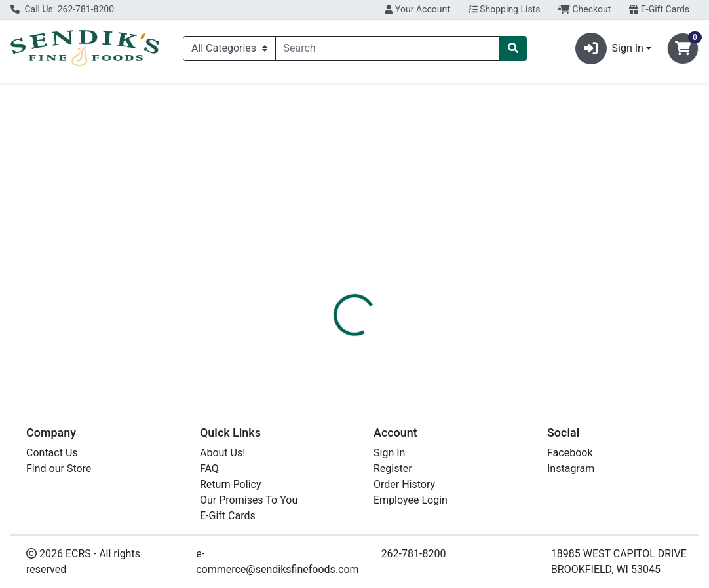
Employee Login (411, 500)
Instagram (571, 469)
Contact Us (52, 453)
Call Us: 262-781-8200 (62, 9)
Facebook (570, 453)
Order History (404, 484)
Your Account (417, 9)
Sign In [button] (609, 48)
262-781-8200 (414, 554)
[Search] (388, 48)
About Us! (222, 453)
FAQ (209, 469)
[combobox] (388, 48)
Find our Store (59, 469)
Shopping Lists (505, 9)
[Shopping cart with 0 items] (683, 48)
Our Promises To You (249, 500)
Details (331, 274)
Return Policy (230, 484)
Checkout (584, 9)
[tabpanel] (502, 336)
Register (393, 469)
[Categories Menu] (229, 48)
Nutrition (385, 274)
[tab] (331, 274)
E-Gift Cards (659, 9)
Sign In (389, 453)
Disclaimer (448, 274)
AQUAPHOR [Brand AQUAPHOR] (453, 337)
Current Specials (60, 95)
